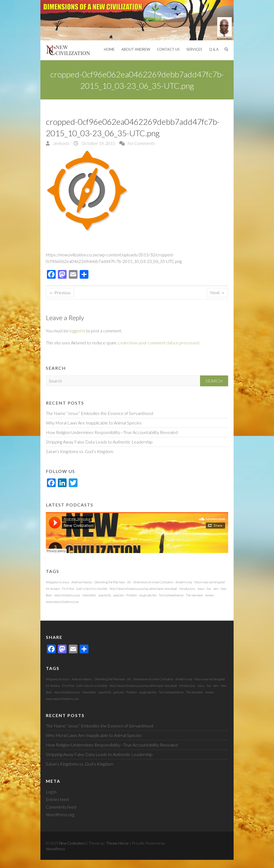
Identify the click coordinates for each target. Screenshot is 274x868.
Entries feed (57, 799)
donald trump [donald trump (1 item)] (184, 582)
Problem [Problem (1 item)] (132, 595)
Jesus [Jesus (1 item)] (201, 589)
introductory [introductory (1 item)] (187, 589)
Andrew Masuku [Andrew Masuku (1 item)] (82, 582)
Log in (51, 792)
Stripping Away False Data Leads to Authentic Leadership (99, 442)
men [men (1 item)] (216, 589)
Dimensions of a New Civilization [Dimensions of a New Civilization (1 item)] (153, 582)
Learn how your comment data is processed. (159, 343)
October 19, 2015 (98, 143)
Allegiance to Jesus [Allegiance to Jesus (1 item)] (58, 582)
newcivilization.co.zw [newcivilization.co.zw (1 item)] (67, 595)
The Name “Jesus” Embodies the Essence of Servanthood (99, 413)
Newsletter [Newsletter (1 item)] (89, 595)
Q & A (214, 49)
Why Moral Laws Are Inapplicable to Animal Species (94, 423)
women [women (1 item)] (210, 595)
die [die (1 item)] (129, 582)
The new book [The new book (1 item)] (194, 595)
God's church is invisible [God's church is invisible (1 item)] (92, 589)
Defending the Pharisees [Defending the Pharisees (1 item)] (110, 582)
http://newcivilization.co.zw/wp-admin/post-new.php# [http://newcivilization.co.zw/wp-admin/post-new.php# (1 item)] (143, 589)
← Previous (60, 292)
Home (109, 49)
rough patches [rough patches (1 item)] (148, 595)
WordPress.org (60, 814)
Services (194, 49)
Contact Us (168, 49)
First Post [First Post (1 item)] (68, 589)
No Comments (141, 143)
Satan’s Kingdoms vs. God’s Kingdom (80, 451)
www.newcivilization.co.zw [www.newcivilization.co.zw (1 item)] (62, 602)
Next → (218, 292)
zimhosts (61, 143)
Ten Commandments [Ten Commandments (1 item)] (171, 595)
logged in (77, 331)
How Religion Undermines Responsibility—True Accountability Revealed (112, 432)
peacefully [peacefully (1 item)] (105, 595)
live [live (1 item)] (209, 589)
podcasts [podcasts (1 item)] (119, 595)
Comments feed (61, 807)
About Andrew (136, 49)
